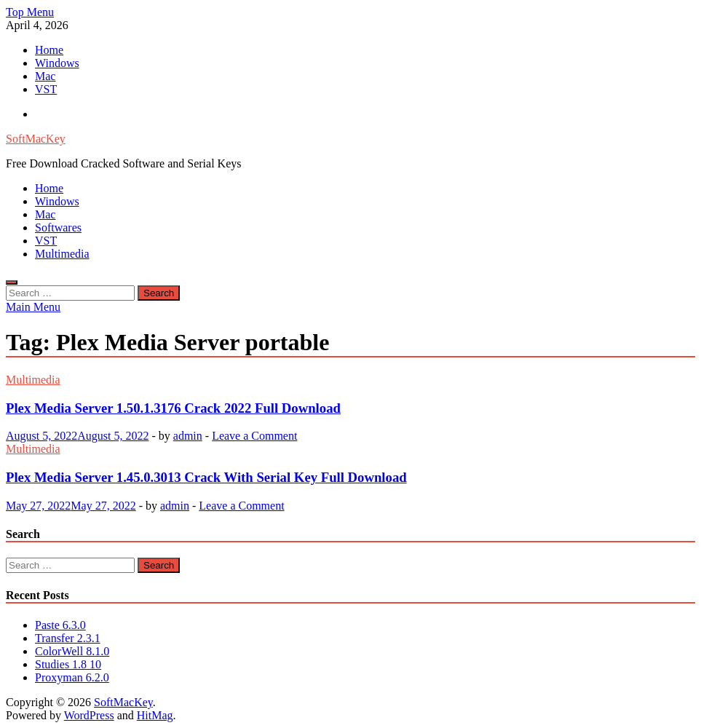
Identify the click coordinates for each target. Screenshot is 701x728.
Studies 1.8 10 (68, 664)
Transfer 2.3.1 (68, 638)
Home (49, 50)
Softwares (58, 227)
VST (46, 89)
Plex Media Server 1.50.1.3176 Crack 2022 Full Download (173, 408)
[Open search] (12, 282)
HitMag (155, 715)
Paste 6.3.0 (60, 625)
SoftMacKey (36, 139)
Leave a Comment (254, 436)
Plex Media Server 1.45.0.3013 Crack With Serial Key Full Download (206, 477)
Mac (45, 76)
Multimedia (62, 254)
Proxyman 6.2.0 (72, 677)
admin (188, 436)
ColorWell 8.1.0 (72, 651)
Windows (57, 63)
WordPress (89, 715)
